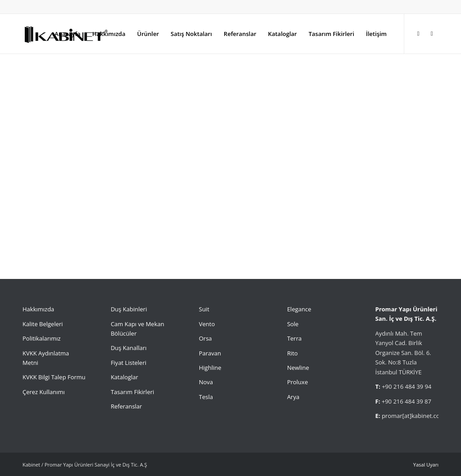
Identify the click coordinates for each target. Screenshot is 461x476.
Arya (293, 397)
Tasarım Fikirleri (132, 392)
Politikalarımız (42, 338)
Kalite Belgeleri (43, 324)
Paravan (210, 353)
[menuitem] (67, 34)
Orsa (206, 338)
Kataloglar (124, 377)
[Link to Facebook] (432, 33)
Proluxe (298, 382)
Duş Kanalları (129, 348)
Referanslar (127, 406)
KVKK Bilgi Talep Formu (54, 377)
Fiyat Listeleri (129, 363)
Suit (204, 309)
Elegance (299, 309)
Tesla (206, 397)
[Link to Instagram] (418, 33)
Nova (206, 382)
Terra (294, 338)
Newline (298, 368)
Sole (293, 324)
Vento (207, 324)
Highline (210, 368)
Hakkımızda (38, 309)
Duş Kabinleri (129, 309)
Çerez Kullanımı (44, 392)
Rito (293, 353)
